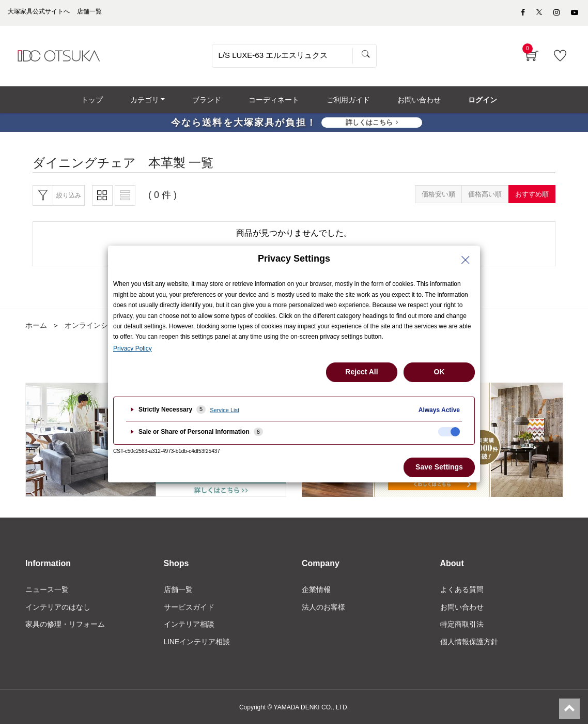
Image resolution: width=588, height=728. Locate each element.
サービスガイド (189, 611)
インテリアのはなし (58, 611)
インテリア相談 (189, 628)
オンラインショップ (97, 328)
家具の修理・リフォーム (65, 628)
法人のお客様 (323, 611)
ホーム (36, 328)
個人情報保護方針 (469, 645)
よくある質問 (462, 593)
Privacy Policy (133, 348)
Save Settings (439, 467)
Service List (225, 410)
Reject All (361, 372)
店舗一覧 (178, 593)
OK (439, 372)
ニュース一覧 (47, 593)
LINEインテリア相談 (197, 645)
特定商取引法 (462, 628)
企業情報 (316, 593)
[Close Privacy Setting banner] (466, 260)
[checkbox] (449, 432)
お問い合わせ (462, 611)
